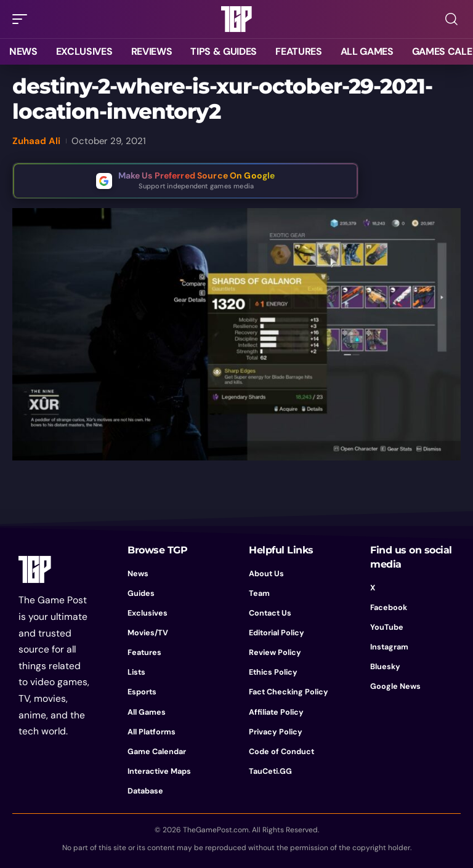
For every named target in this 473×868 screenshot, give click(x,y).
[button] (23, 19)
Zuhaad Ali (36, 141)
